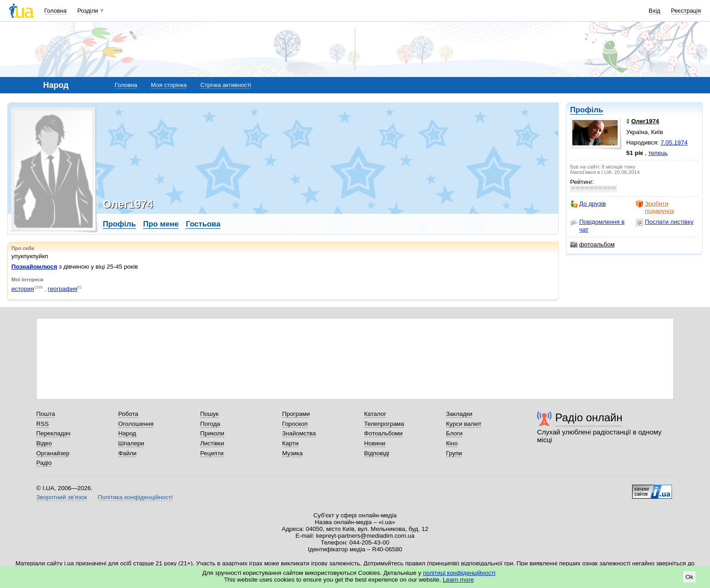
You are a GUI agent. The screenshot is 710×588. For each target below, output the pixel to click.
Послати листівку (664, 222)
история (23, 289)
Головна (55, 11)
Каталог (375, 414)
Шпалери (131, 443)
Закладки (459, 414)
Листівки (212, 443)
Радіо (44, 463)
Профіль (587, 110)
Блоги (454, 433)
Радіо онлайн (589, 417)
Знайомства (299, 433)
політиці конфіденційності (459, 573)
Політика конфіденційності (135, 497)
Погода (210, 424)
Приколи (212, 433)
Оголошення (136, 424)
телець (658, 153)
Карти (290, 443)
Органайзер (53, 453)
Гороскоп (295, 424)
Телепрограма (384, 424)
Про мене (161, 224)
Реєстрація (686, 11)
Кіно (452, 443)
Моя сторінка (169, 85)
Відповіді (377, 453)
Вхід (655, 11)
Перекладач (53, 433)
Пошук (209, 414)
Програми (296, 414)
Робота (128, 414)
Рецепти (212, 453)
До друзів (588, 204)
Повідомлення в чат (597, 225)
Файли (127, 453)
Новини (375, 443)
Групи (454, 453)
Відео (44, 443)
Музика (292, 453)
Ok (689, 577)
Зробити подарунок (655, 207)
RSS (43, 424)
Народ (127, 433)
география (63, 289)
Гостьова (203, 224)
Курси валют (464, 424)
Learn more (458, 580)
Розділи (88, 11)
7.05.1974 (674, 142)
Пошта (46, 414)
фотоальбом (592, 245)
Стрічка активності (225, 85)
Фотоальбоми (383, 433)
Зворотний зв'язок (62, 497)
